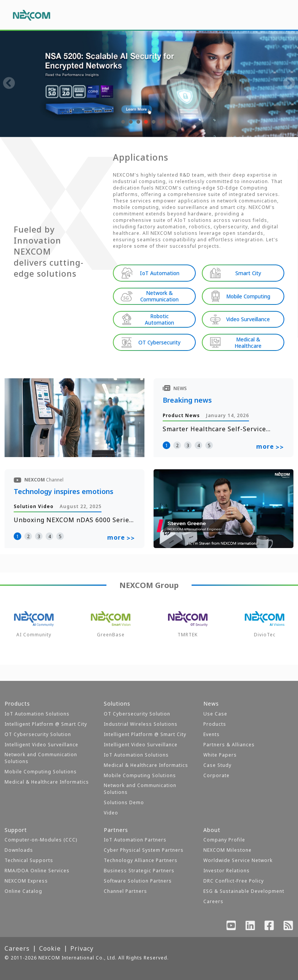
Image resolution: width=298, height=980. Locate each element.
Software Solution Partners (138, 881)
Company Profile (224, 840)
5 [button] (209, 445)
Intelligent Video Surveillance (41, 745)
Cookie (50, 948)
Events (212, 734)
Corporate (216, 775)
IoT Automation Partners (135, 840)
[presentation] (9, 84)
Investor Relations (227, 871)
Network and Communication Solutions (41, 758)
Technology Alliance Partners (141, 860)
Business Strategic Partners (139, 871)
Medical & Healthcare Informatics (47, 782)
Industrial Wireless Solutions (141, 724)
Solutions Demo (124, 802)
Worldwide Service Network (238, 860)
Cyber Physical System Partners (144, 850)
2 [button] (177, 445)
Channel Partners (125, 891)
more (270, 446)
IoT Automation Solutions (37, 714)
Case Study (217, 765)
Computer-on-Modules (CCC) (41, 840)
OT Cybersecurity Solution (38, 734)
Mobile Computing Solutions (41, 772)
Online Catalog (23, 891)
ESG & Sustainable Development (244, 891)
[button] (122, 122)
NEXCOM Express (26, 881)
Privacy (82, 948)
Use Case (215, 714)
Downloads (19, 850)
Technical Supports (29, 860)
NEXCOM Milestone (227, 850)
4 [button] (199, 445)
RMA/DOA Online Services (37, 871)
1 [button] (167, 445)
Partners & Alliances (229, 745)
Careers (213, 901)
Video (111, 813)
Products (215, 724)
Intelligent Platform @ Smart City (46, 724)
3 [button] (188, 445)
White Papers (220, 755)
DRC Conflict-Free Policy (234, 881)
